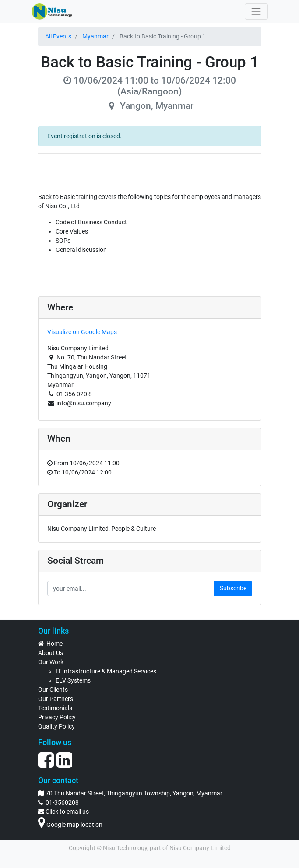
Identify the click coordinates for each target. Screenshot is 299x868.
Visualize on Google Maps (82, 332)
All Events (58, 36)
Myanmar (95, 36)
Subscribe (233, 588)
